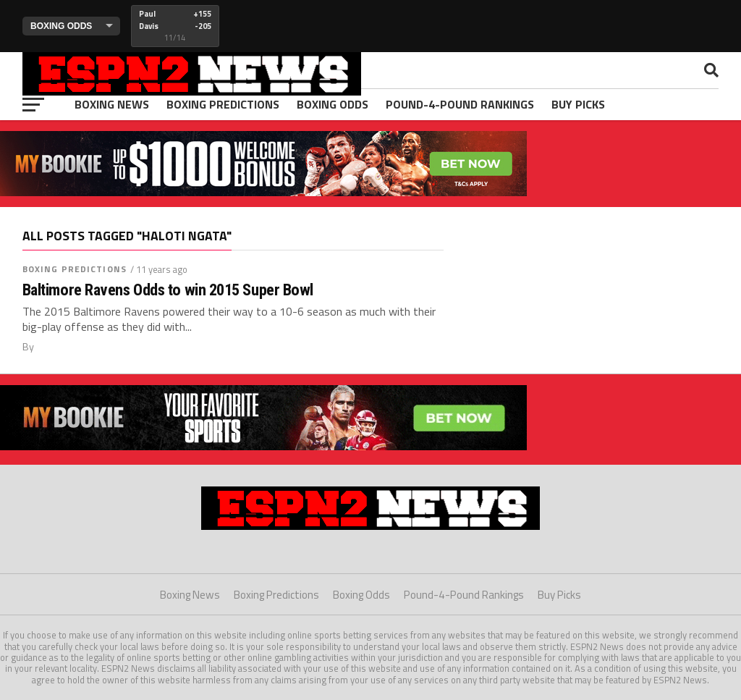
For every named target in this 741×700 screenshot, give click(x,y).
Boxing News (112, 104)
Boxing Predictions (223, 104)
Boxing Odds (333, 104)
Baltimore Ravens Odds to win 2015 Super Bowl (168, 290)
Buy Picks (578, 104)
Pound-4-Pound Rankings (460, 104)
